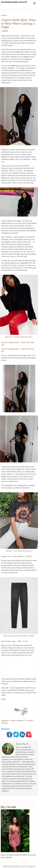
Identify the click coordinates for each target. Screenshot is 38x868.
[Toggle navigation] (34, 3)
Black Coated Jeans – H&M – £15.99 (15, 641)
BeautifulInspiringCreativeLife (14, 2)
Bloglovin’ (21, 721)
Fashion (4, 15)
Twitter (13, 721)
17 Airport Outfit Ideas (9, 43)
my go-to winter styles (19, 223)
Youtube (29, 721)
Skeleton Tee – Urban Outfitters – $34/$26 (17, 556)
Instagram (5, 721)
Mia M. (25, 744)
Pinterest (5, 723)
